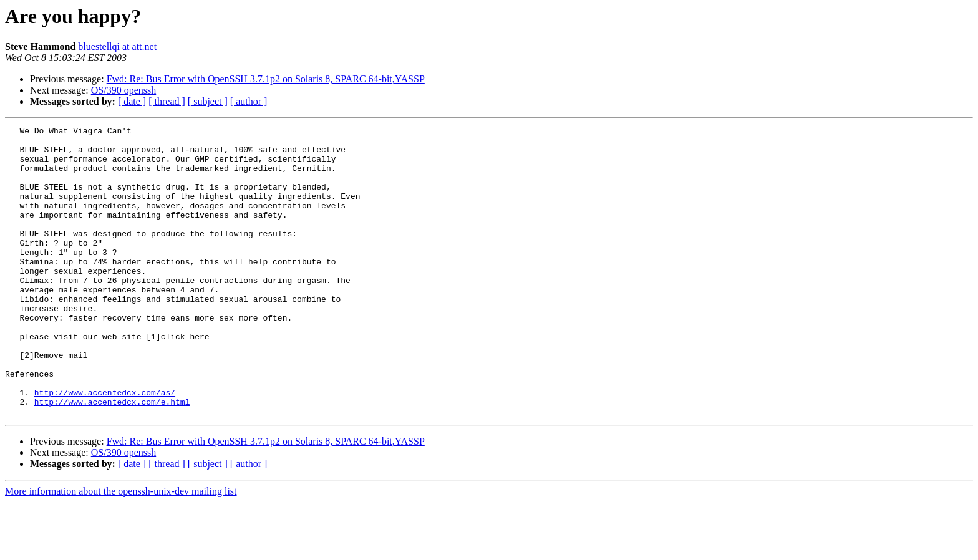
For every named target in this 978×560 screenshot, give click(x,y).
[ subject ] (208, 101)
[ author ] (249, 101)
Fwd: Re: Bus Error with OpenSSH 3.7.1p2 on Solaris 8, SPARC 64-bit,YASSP (266, 79)
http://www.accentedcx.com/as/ (105, 447)
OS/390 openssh (123, 90)
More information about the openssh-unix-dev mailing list (121, 549)
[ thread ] (167, 101)
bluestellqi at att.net (117, 46)
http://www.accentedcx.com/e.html (112, 458)
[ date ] (132, 101)
